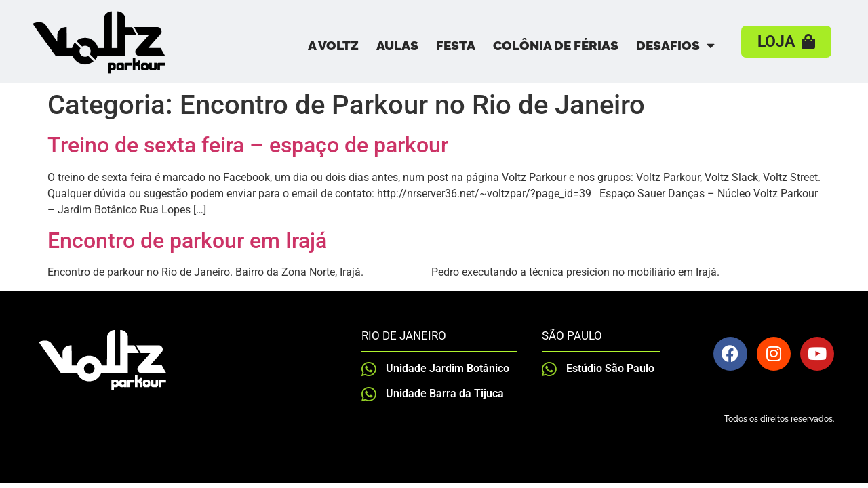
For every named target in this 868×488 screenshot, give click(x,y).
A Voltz (333, 45)
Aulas (397, 45)
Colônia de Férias (556, 45)
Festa (456, 45)
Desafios (675, 45)
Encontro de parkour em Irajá (187, 241)
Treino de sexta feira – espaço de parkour (248, 145)
